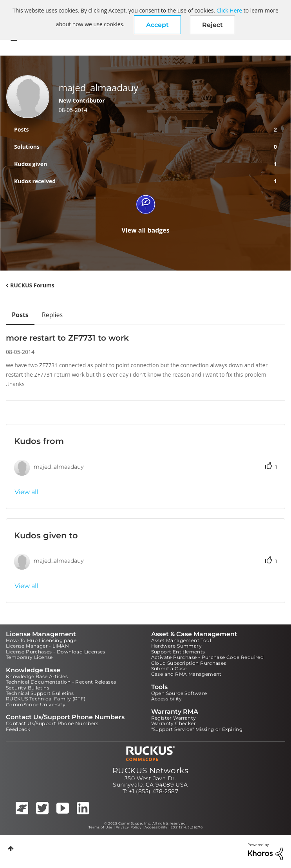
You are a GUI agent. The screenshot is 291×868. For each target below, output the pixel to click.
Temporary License (29, 657)
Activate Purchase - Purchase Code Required (208, 657)
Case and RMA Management (186, 674)
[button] (157, 25)
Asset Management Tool (181, 640)
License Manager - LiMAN (37, 646)
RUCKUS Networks (150, 771)
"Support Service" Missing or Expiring (197, 729)
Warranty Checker (174, 723)
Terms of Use (100, 827)
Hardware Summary (176, 646)
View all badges (145, 230)
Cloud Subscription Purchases (189, 663)
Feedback (18, 729)
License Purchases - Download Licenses (56, 652)
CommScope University (36, 705)
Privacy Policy (128, 827)
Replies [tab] (52, 315)
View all (26, 492)
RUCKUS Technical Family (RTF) (46, 699)
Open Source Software (179, 693)
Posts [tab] (20, 315)
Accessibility (167, 699)
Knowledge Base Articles (37, 676)
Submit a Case (169, 669)
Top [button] (11, 849)
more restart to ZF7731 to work (67, 338)
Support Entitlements (178, 652)
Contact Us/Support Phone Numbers (52, 723)
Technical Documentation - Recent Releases (61, 682)
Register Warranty (174, 718)
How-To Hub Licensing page (41, 640)
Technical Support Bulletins (40, 693)
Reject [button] (212, 25)
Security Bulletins (28, 688)
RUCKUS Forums (32, 285)
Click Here (229, 10)
